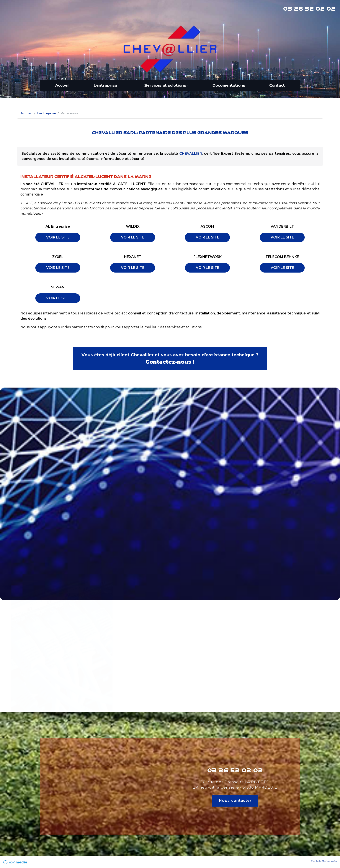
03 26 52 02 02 (309, 9)
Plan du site (316, 861)
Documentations (229, 85)
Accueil (62, 85)
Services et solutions (165, 85)
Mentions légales (329, 861)
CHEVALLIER (191, 154)
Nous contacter (235, 801)
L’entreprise (106, 85)
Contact (277, 85)
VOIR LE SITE (58, 237)
